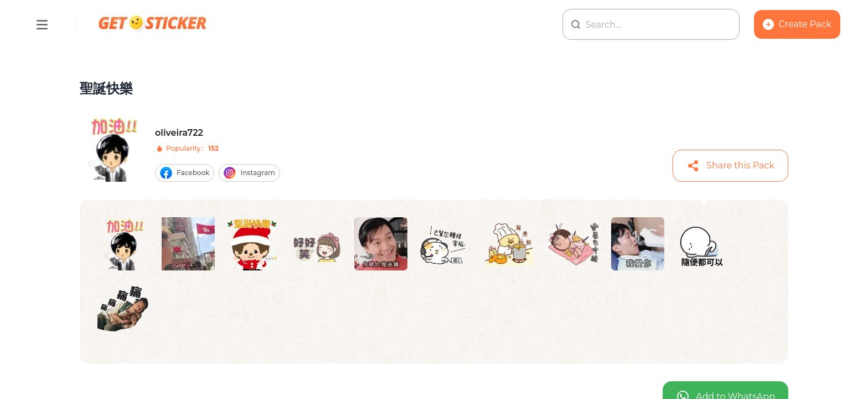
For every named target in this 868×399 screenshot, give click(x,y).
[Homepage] (153, 24)
